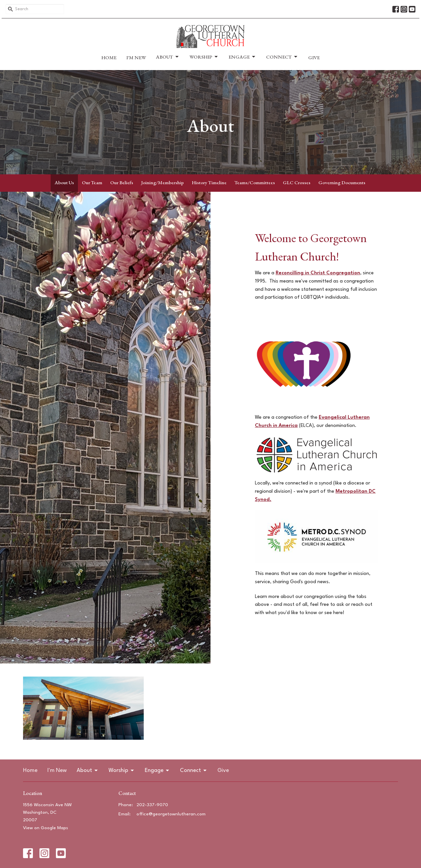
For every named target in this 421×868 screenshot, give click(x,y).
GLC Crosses (297, 182)
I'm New (136, 57)
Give (314, 57)
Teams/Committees (255, 182)
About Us (64, 182)
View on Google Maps (46, 828)
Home (109, 57)
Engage (242, 57)
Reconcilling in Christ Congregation (318, 273)
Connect (282, 57)
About (168, 57)
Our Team (92, 182)
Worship (204, 57)
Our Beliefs (122, 182)
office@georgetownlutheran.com (171, 814)
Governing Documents (342, 182)
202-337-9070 (152, 805)
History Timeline (209, 182)
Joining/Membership (162, 182)
